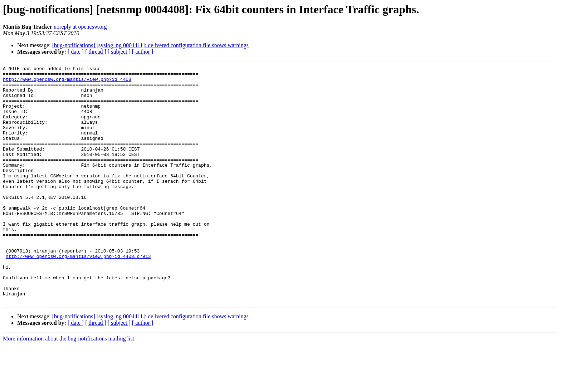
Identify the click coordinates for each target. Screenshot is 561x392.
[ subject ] (119, 52)
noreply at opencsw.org (80, 27)
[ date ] (76, 52)
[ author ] (143, 52)
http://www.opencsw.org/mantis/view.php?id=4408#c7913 (78, 295)
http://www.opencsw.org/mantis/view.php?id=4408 (67, 82)
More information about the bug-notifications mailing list (69, 386)
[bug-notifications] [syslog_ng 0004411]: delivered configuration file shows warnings (150, 45)
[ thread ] (96, 52)
